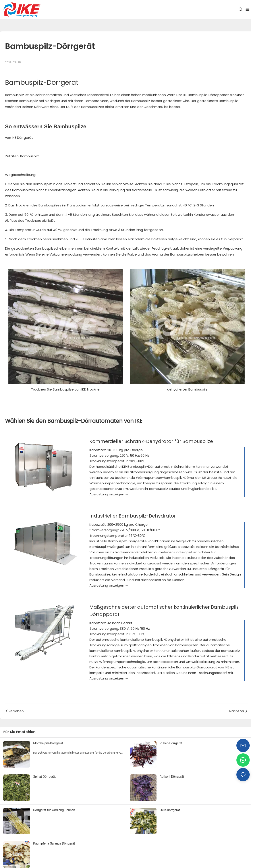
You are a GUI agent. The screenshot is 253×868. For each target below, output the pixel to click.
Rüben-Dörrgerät (171, 743)
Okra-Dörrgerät (170, 810)
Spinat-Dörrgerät (44, 777)
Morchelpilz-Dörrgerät (48, 743)
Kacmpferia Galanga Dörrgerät (54, 843)
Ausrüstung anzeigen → (109, 494)
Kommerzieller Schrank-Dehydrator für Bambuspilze (151, 441)
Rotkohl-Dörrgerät (172, 777)
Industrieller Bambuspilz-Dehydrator (133, 516)
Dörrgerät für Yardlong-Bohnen (54, 810)
